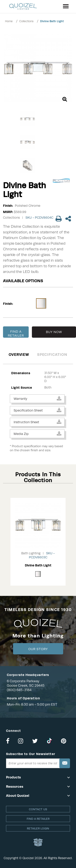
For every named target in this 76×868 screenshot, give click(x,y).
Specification (52, 355)
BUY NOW (54, 332)
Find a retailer (38, 819)
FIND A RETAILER (16, 334)
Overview (19, 355)
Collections (26, 21)
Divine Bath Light (52, 21)
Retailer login (38, 828)
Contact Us (38, 809)
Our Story (38, 649)
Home (9, 21)
